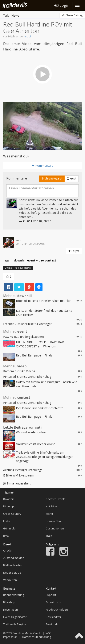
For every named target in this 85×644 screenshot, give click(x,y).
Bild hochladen (13, 565)
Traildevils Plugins (15, 624)
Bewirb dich (53, 624)
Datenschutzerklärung (37, 637)
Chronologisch (52, 179)
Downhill (9, 499)
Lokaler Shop (54, 521)
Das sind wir (53, 617)
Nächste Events (56, 499)
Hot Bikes (52, 506)
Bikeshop (9, 602)
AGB (49, 633)
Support (51, 595)
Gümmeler (10, 528)
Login (62, 5)
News (15, 15)
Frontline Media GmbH (27, 633)
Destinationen (55, 528)
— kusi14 (26, 221)
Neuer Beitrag (72, 15)
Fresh (72, 179)
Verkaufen (10, 580)
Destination (11, 610)
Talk (6, 15)
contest (50, 260)
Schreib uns (53, 602)
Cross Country (12, 514)
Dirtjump (9, 506)
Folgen (74, 251)
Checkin (8, 550)
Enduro (8, 521)
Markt (49, 514)
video (40, 260)
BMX (6, 536)
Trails (49, 536)
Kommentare (42, 166)
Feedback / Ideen (57, 610)
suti (28, 36)
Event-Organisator (15, 617)
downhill (20, 260)
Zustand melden (14, 558)
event (31, 260)
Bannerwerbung (14, 595)
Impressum (10, 637)
